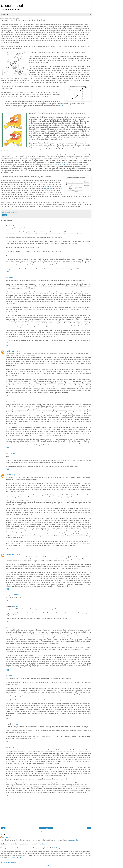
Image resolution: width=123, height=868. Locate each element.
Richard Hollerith (17, 858)
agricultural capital (60, 165)
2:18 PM (12, 676)
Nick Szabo (6, 837)
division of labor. (68, 159)
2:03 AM (18, 554)
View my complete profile (8, 862)
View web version (46, 832)
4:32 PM (12, 747)
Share (4, 215)
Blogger (50, 866)
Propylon (59, 848)
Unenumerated (12, 6)
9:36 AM (18, 351)
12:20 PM (12, 401)
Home (46, 828)
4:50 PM (18, 475)
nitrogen (46, 189)
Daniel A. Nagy (10, 351)
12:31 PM (12, 454)
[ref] (62, 106)
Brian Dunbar (43, 844)
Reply (7, 272)
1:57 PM (12, 627)
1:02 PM (12, 225)
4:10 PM (12, 278)
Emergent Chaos (74, 840)
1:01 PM (17, 595)
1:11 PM (17, 606)
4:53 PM (18, 724)
